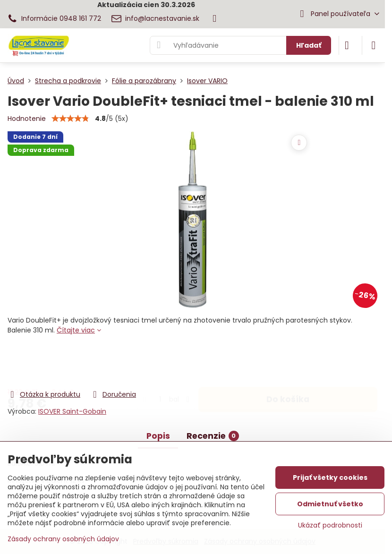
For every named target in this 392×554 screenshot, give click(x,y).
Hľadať (309, 45)
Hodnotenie (27, 119)
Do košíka (288, 362)
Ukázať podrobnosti (330, 525)
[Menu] (374, 45)
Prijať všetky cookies (330, 477)
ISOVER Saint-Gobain (72, 411)
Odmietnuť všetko (330, 504)
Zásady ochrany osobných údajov (63, 539)
